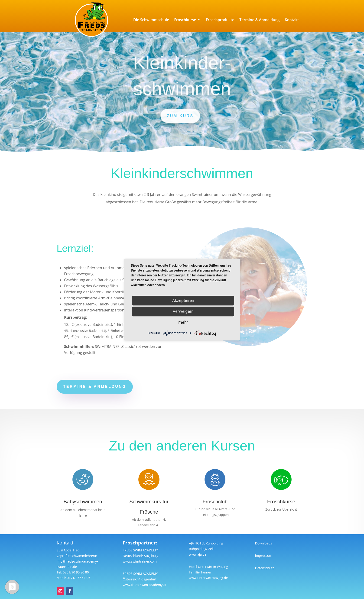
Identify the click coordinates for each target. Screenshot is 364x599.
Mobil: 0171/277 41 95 (73, 578)
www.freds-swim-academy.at (145, 585)
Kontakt (292, 20)
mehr (183, 322)
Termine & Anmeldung (259, 20)
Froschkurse (185, 20)
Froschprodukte (220, 20)
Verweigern (183, 311)
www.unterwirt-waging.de (208, 578)
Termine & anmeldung (95, 387)
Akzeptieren (183, 300)
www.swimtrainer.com (140, 561)
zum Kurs (180, 115)
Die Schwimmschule (151, 20)
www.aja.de (198, 554)
